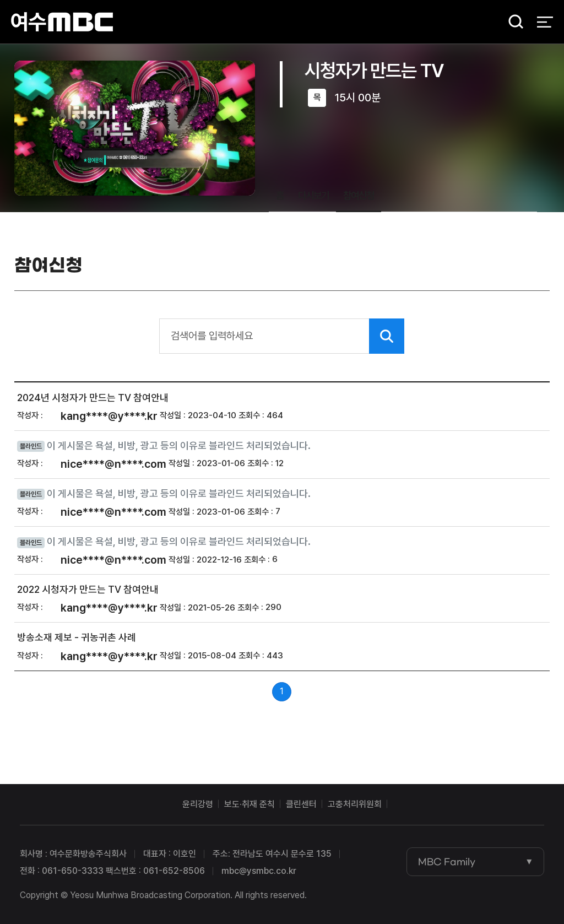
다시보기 (313, 195)
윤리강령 (198, 804)
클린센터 (301, 804)
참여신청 (359, 195)
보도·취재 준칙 (250, 804)
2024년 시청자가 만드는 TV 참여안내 (93, 398)
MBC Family (447, 862)
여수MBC (62, 22)
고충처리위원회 (355, 804)
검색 (512, 22)
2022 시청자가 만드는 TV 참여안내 (88, 589)
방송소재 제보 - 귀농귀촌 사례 (77, 638)
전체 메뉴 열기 (545, 22)
